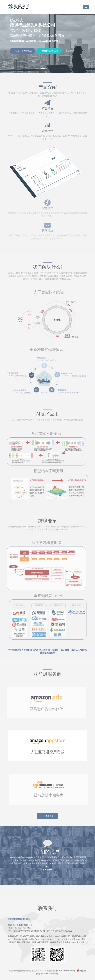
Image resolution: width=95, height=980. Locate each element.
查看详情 (50, 816)
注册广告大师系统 (23, 51)
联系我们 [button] (70, 51)
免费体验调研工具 (50, 51)
